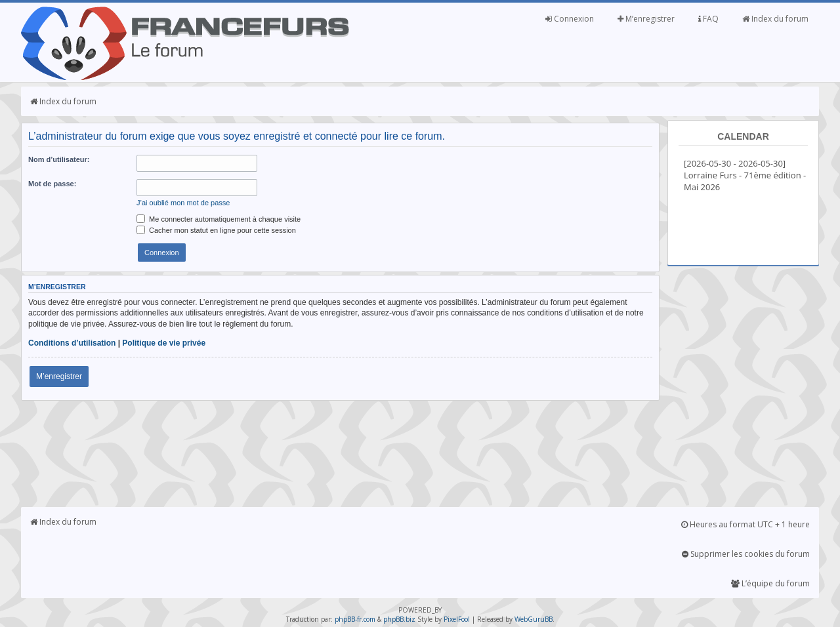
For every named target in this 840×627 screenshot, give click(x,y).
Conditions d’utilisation (72, 343)
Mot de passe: (52, 184)
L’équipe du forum (770, 583)
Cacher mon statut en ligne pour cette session (216, 230)
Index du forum (775, 19)
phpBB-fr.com (355, 619)
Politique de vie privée (164, 343)
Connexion (570, 19)
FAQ (708, 19)
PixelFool (457, 619)
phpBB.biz (399, 619)
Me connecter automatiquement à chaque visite (219, 219)
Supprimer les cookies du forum (746, 554)
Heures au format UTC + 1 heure (745, 524)
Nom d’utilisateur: (59, 159)
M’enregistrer (646, 19)
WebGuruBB (534, 619)
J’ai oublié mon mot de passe (183, 203)
